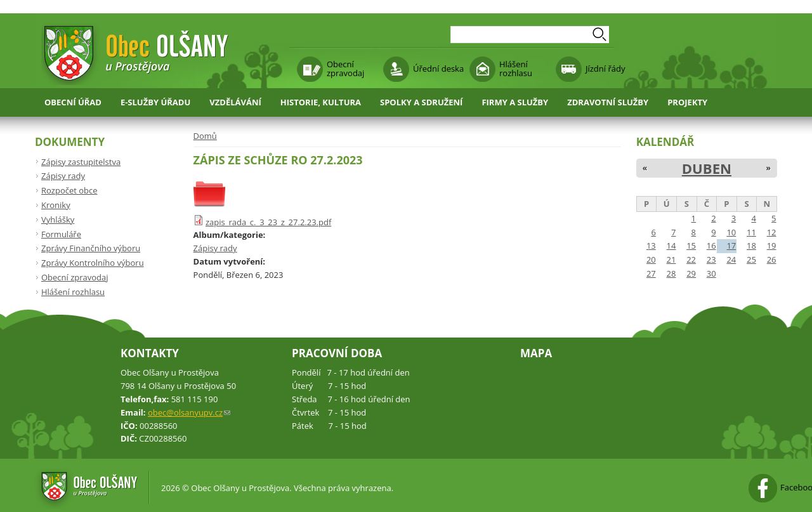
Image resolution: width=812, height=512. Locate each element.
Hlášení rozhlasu (516, 69)
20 (651, 259)
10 (731, 232)
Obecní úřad (73, 102)
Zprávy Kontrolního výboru (93, 263)
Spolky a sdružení (421, 102)
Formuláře (61, 234)
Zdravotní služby (608, 102)
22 (691, 259)
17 (731, 246)
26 (772, 259)
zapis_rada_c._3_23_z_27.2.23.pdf (268, 222)
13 (651, 246)
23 (711, 259)
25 (751, 259)
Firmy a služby (515, 102)
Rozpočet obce (69, 190)
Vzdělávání (235, 102)
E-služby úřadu (155, 102)
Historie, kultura (321, 102)
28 (671, 273)
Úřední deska (438, 69)
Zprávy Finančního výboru (91, 248)
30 (711, 273)
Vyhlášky (58, 220)
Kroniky (56, 205)
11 (751, 232)
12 (772, 232)
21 (671, 259)
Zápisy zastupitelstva (81, 162)
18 (751, 246)
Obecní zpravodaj (345, 69)
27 (651, 273)
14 (671, 246)
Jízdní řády (605, 69)
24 (731, 259)
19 (772, 246)
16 (711, 246)
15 (691, 246)
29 (691, 273)
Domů (205, 136)
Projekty (687, 102)
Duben (707, 168)
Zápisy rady (215, 248)
